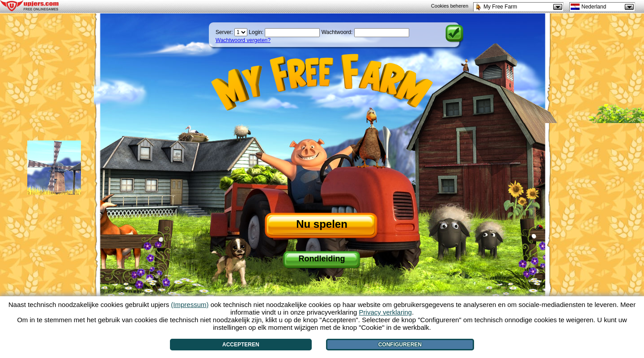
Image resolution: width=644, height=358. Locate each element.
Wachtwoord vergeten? (243, 40)
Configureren (400, 345)
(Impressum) (190, 305)
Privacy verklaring (386, 312)
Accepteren (241, 345)
